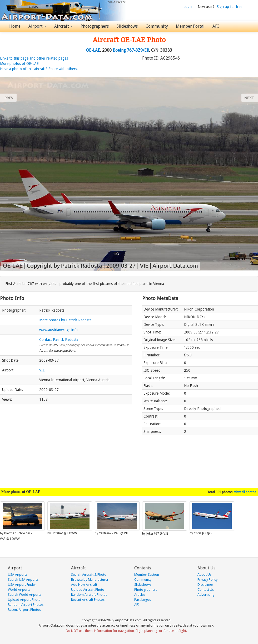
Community (157, 26)
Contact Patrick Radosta (59, 340)
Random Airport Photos (26, 605)
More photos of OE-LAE (19, 64)
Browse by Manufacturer (90, 580)
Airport (37, 26)
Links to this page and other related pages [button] (34, 58)
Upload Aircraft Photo (88, 590)
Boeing (119, 50)
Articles (140, 595)
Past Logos (143, 600)
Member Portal (190, 26)
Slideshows (127, 26)
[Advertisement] (66, 443)
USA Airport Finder (22, 585)
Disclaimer (205, 585)
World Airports (19, 590)
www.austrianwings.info (58, 330)
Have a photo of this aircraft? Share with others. (39, 69)
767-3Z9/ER (138, 50)
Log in (188, 7)
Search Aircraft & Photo (89, 575)
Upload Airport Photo (24, 600)
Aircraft (63, 26)
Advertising (206, 595)
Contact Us (206, 590)
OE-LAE (93, 50)
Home (15, 26)
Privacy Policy (207, 580)
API (216, 26)
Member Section (147, 575)
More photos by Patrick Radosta (65, 320)
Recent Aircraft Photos (88, 600)
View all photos (245, 492)
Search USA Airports (23, 580)
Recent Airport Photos (24, 610)
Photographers (95, 26)
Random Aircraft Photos (89, 595)
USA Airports (18, 575)
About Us (204, 575)
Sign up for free (229, 7)
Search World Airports (25, 595)
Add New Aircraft (84, 585)
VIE (42, 370)
